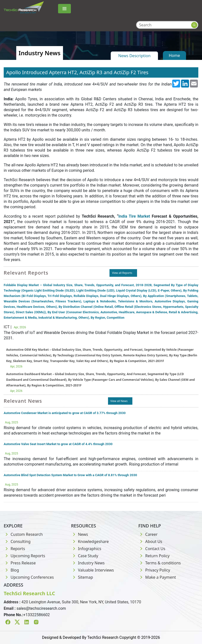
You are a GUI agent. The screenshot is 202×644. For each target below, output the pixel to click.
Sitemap (82, 577)
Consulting (17, 541)
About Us (150, 541)
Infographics (86, 549)
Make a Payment (157, 577)
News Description (134, 56)
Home (174, 55)
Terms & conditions (159, 563)
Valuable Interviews (93, 570)
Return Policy (154, 556)
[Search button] (194, 25)
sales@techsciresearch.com (41, 608)
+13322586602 (36, 615)
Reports (14, 549)
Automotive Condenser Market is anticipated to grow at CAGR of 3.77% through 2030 (65, 413)
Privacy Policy (154, 570)
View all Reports (122, 273)
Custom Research (23, 534)
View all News (119, 401)
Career (148, 534)
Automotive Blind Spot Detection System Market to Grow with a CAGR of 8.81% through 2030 (70, 475)
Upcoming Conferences (29, 577)
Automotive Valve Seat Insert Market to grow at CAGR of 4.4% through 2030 (58, 444)
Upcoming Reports (24, 556)
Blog (11, 570)
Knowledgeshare (90, 541)
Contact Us (152, 549)
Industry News (88, 563)
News (80, 534)
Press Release (20, 563)
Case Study (85, 556)
